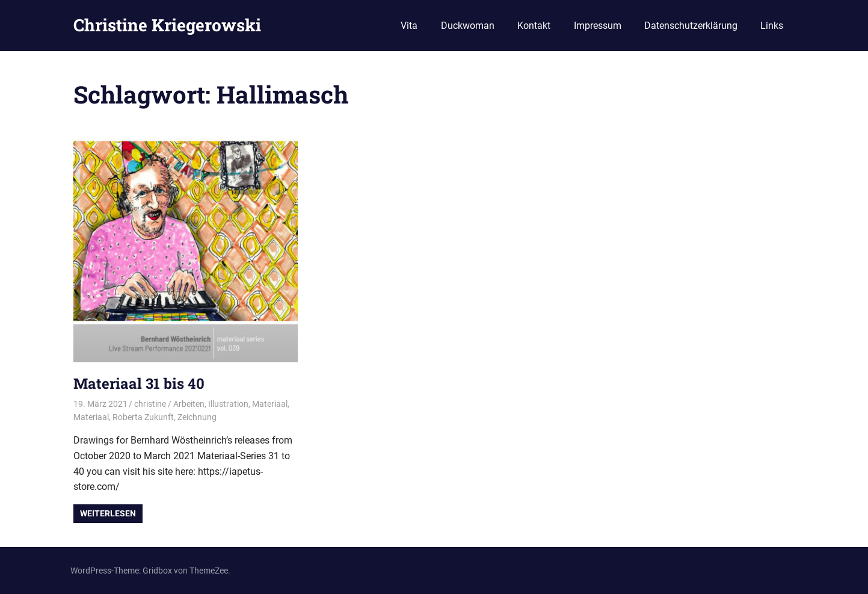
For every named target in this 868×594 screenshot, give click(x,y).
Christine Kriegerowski (167, 25)
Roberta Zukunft (143, 417)
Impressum (598, 26)
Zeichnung (197, 417)
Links (772, 26)
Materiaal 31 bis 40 (139, 383)
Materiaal (270, 404)
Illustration (228, 404)
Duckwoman (468, 26)
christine (150, 404)
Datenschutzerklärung (691, 26)
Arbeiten (189, 404)
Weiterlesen (108, 513)
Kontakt (534, 26)
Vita (409, 26)
